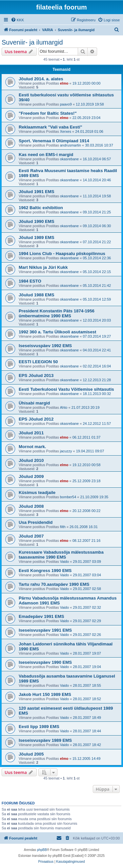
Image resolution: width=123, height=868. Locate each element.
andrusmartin (71, 145)
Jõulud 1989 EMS (36, 237)
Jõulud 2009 (31, 476)
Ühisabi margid (34, 403)
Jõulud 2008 (31, 506)
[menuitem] (17, 20)
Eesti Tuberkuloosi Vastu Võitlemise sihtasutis (66, 389)
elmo (64, 83)
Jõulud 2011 (31, 433)
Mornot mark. (32, 447)
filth (63, 527)
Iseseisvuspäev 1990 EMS (45, 662)
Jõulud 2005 (31, 754)
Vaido (64, 562)
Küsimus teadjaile (37, 493)
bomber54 (68, 497)
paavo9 (66, 104)
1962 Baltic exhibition (41, 208)
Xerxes (66, 131)
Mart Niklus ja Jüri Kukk (43, 267)
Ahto (64, 407)
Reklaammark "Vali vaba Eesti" (51, 127)
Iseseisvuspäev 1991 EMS (45, 630)
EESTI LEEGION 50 (38, 362)
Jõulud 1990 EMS (36, 221)
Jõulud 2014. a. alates (41, 79)
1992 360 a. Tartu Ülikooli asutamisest (58, 332)
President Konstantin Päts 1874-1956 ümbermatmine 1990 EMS (57, 313)
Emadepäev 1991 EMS (41, 616)
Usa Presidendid (36, 522)
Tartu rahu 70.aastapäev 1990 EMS (54, 584)
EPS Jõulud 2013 (36, 375)
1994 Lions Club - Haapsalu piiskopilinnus (62, 254)
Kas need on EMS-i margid (46, 155)
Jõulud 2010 (31, 460)
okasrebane (70, 159)
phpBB (42, 850)
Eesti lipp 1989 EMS (39, 727)
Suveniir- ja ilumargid (32, 42)
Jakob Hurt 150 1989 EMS (45, 694)
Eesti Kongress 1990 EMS (45, 571)
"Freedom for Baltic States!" (48, 113)
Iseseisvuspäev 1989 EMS (45, 740)
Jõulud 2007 (31, 536)
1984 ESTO (30, 281)
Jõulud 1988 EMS (36, 295)
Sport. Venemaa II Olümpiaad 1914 (54, 141)
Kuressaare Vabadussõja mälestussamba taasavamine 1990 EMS (61, 555)
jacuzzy (66, 451)
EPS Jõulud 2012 (36, 419)
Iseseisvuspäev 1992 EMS (45, 346)
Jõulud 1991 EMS (36, 192)
